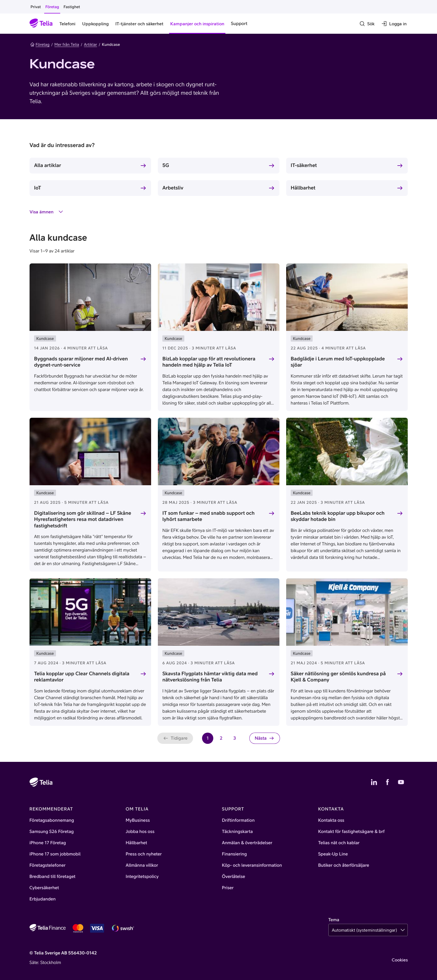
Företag (40, 44)
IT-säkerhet (304, 165)
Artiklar (90, 44)
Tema (334, 920)
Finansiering (235, 854)
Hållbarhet (303, 188)
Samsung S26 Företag (52, 832)
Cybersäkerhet (44, 888)
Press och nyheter (144, 854)
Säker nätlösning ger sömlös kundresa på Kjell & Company (338, 677)
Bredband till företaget (53, 877)
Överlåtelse (234, 877)
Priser (228, 888)
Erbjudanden (43, 899)
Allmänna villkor (142, 865)
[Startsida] (41, 24)
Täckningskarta (237, 832)
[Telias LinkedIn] (374, 782)
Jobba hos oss (140, 832)
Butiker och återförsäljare (344, 865)
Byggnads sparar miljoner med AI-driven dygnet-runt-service (81, 362)
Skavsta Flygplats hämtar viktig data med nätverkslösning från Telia (210, 677)
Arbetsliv (173, 188)
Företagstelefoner (48, 865)
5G (166, 165)
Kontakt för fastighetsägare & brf (351, 832)
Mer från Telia (67, 44)
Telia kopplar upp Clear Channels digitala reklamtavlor (82, 677)
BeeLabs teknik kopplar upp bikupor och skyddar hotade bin (338, 516)
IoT (38, 188)
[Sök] (367, 24)
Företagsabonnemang (52, 820)
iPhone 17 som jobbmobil (55, 854)
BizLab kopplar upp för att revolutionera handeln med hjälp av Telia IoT (209, 362)
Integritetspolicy (142, 877)
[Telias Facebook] (387, 782)
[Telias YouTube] (401, 782)
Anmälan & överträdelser (247, 843)
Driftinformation (238, 820)
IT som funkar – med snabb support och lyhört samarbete (209, 516)
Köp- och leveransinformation (252, 865)
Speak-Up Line (333, 854)
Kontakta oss (331, 820)
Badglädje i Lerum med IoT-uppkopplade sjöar (338, 362)
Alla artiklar (48, 165)
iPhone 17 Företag (48, 843)
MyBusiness (138, 820)
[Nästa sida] (265, 738)
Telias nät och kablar (339, 843)
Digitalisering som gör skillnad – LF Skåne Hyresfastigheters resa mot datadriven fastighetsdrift (83, 519)
